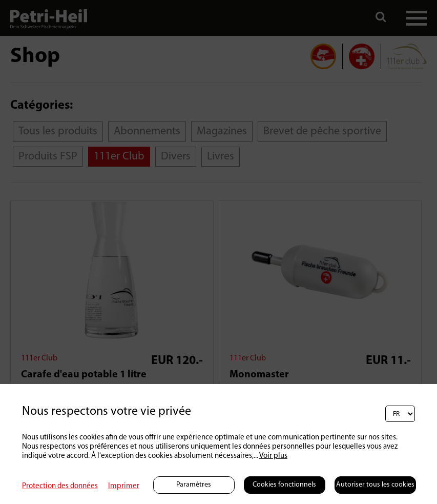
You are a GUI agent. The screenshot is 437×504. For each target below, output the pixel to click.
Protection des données (60, 486)
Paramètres (194, 485)
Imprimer (124, 486)
